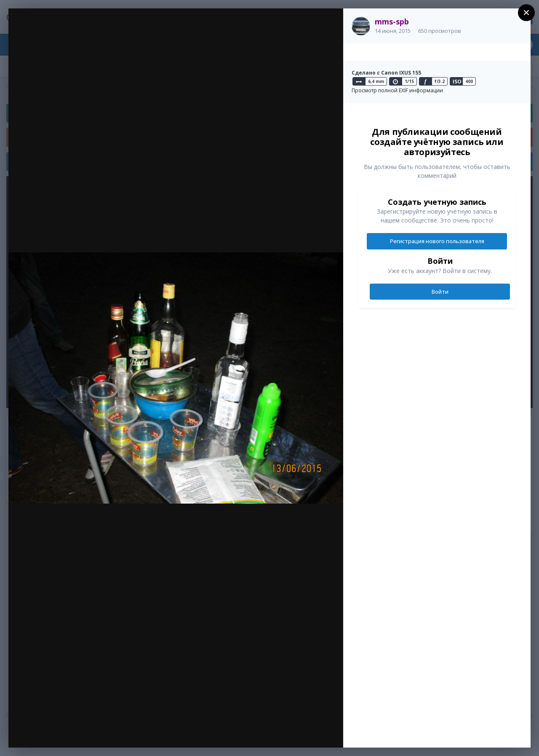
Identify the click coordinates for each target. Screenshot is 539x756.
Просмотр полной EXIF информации (397, 90)
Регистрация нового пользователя (437, 241)
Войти (440, 292)
